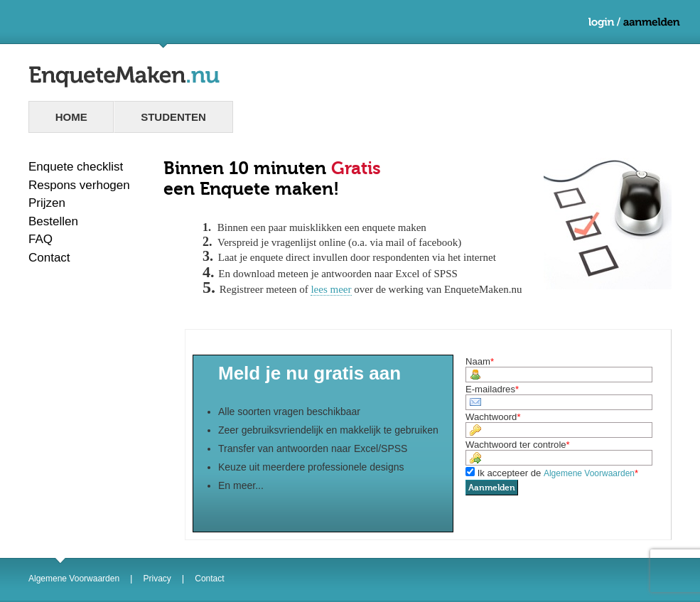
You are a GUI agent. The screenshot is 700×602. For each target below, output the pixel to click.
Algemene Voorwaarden (74, 579)
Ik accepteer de (556, 473)
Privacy (157, 579)
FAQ (41, 239)
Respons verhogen (79, 185)
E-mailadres (490, 389)
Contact (49, 258)
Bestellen (53, 221)
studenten (173, 117)
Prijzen (47, 203)
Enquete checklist (76, 167)
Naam (478, 361)
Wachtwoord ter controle (516, 445)
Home (71, 117)
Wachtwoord (491, 417)
